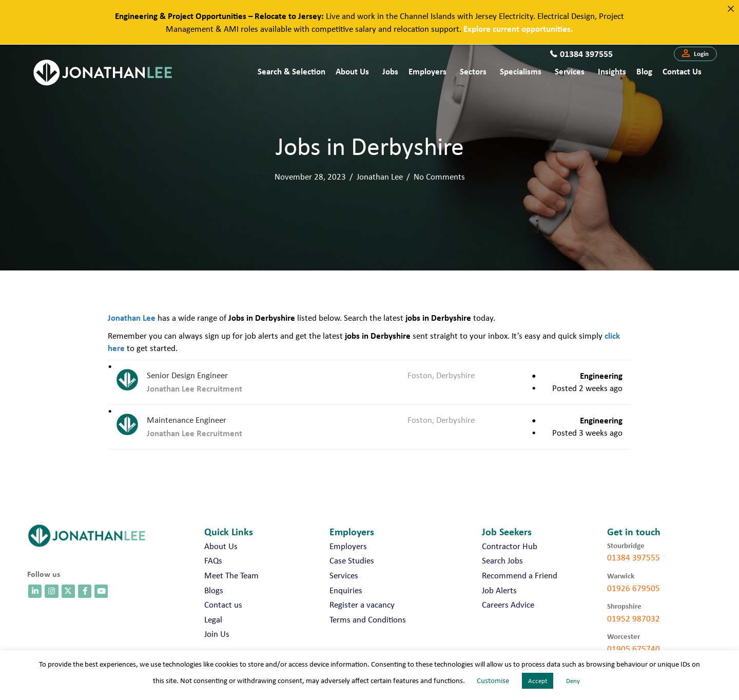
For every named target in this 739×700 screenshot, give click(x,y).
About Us (352, 71)
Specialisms (521, 71)
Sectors (473, 71)
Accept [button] (538, 681)
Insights (612, 71)
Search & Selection (291, 71)
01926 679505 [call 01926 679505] (634, 588)
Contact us (682, 71)
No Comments (439, 177)
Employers (427, 71)
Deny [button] (573, 681)
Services (570, 71)
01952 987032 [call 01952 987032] (634, 618)
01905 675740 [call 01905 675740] (634, 649)
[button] (695, 54)
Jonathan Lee (380, 177)
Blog (644, 71)
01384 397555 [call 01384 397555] (634, 557)
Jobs (390, 71)
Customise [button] (493, 680)
